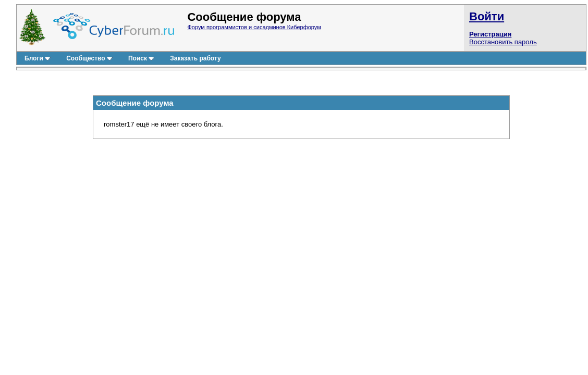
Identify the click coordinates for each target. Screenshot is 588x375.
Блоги (38, 58)
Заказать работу (195, 58)
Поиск (141, 58)
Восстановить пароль (503, 42)
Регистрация (490, 34)
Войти (487, 16)
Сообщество (89, 58)
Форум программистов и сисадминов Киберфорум (254, 27)
